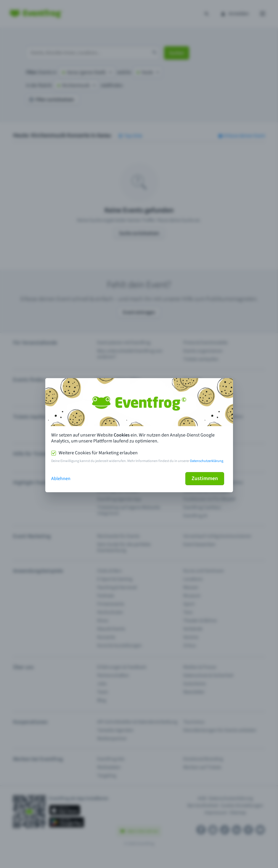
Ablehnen (61, 479)
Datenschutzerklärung (207, 461)
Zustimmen (205, 478)
